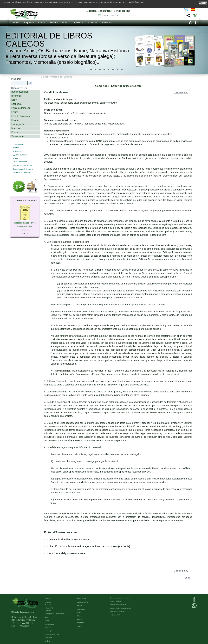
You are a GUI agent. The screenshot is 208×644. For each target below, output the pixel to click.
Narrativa (16, 128)
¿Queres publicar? (20, 155)
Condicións (78, 23)
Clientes (53, 23)
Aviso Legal (48, 631)
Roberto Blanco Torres (25, 223)
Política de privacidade (52, 634)
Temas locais (18, 136)
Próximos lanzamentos (22, 172)
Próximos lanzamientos (118, 612)
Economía (16, 104)
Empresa (28, 23)
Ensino (15, 112)
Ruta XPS (50, 608)
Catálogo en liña (56, 77)
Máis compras (181, 93)
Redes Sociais (49, 624)
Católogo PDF (115, 615)
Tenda (41, 23)
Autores (16, 148)
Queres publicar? (116, 601)
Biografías (16, 96)
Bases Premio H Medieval (23, 169)
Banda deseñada (20, 92)
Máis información (136, 2)
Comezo (15, 23)
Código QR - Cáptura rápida (55, 614)
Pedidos (80, 619)
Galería (47, 621)
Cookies (47, 641)
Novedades (81, 609)
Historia (15, 120)
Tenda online (82, 599)
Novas (15, 158)
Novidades (17, 151)
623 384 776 (110, 16)
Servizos (106, 23)
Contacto (93, 23)
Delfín (14, 100)
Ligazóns (48, 627)
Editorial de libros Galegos (49, 40)
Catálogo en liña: (20, 88)
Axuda (65, 23)
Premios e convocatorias (22, 165)
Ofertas (80, 606)
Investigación (18, 124)
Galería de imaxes (20, 162)
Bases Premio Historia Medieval (121, 608)
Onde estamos (49, 605)
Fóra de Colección (21, 116)
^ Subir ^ (187, 578)
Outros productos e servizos (120, 598)
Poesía (15, 132)
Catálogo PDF (18, 144)
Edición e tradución (21, 108)
